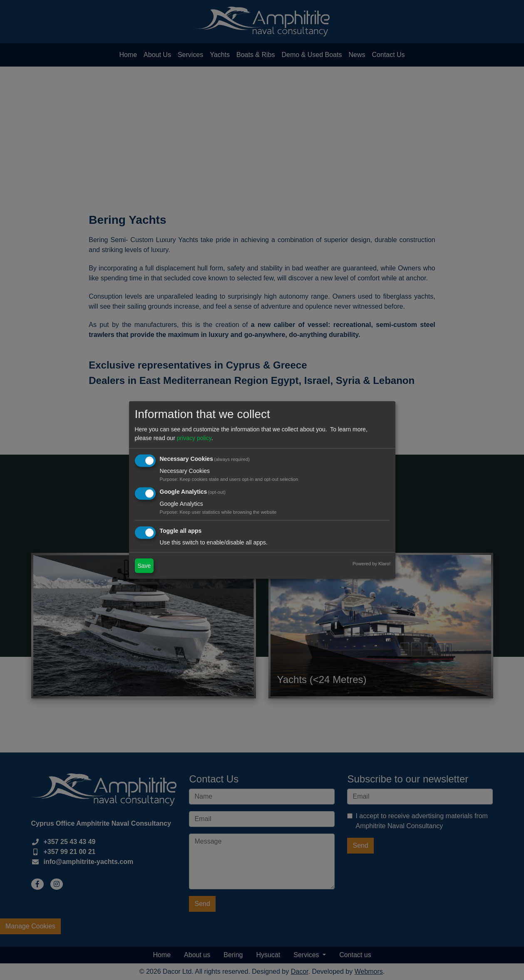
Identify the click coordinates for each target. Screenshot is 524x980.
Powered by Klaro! (371, 563)
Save (144, 565)
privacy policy (194, 438)
